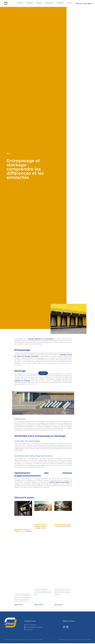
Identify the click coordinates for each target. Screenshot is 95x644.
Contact (69, 3)
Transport (29, 3)
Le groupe (20, 3)
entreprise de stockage (22, 381)
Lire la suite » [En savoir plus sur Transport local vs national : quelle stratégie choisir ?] (39, 605)
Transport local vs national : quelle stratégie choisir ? (41, 526)
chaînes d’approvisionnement (59, 482)
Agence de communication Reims (30, 640)
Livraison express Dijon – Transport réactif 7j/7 (63, 526)
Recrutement (49, 3)
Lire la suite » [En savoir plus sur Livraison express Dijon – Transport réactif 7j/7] (59, 605)
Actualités (60, 3)
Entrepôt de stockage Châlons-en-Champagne (23, 530)
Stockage (39, 3)
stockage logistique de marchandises (41, 339)
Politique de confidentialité (73, 640)
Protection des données (85, 640)
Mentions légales (62, 640)
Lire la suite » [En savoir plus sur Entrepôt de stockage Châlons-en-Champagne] (19, 605)
